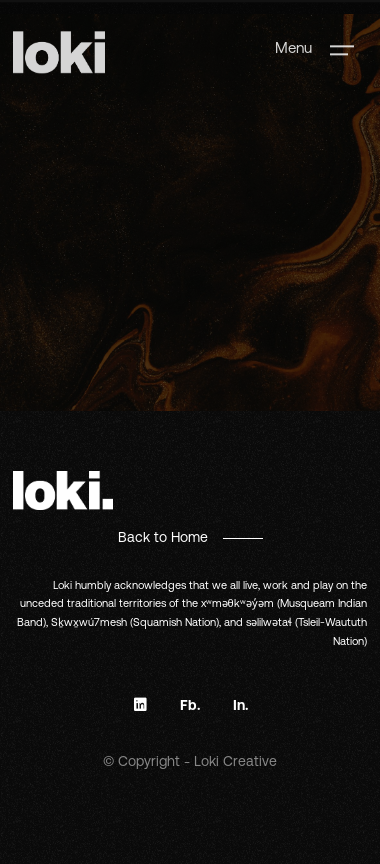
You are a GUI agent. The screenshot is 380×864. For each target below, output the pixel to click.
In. (240, 705)
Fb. (190, 705)
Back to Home (163, 537)
